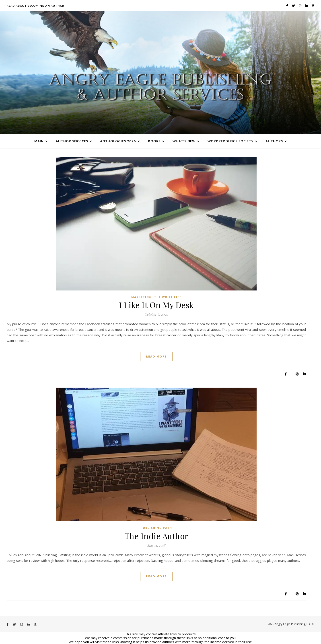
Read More (156, 356)
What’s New (184, 141)
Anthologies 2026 (118, 141)
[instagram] (300, 6)
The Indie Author (156, 536)
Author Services (72, 141)
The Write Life (168, 297)
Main (39, 141)
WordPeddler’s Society (230, 141)
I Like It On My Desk (156, 305)
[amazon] (313, 6)
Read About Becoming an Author (35, 6)
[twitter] (294, 6)
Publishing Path (156, 528)
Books (154, 141)
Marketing (141, 297)
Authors (274, 141)
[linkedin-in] (307, 6)
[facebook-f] (287, 6)
